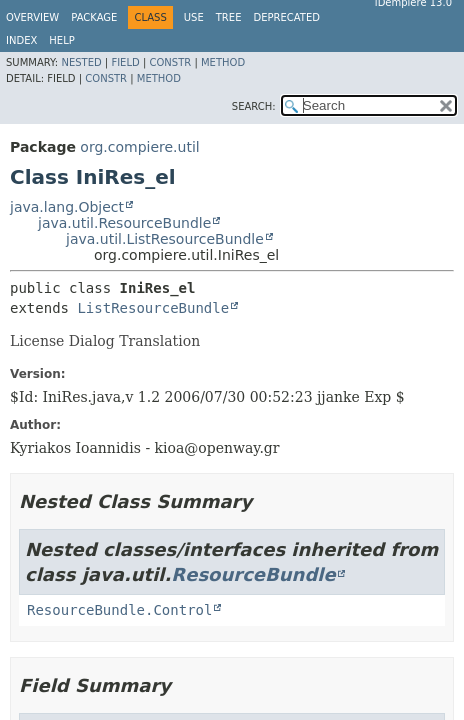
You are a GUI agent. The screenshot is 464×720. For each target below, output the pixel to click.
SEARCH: (254, 106)
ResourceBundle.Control (119, 610)
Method (223, 62)
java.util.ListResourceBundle (165, 239)
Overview (32, 17)
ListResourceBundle (153, 308)
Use (194, 17)
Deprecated (286, 17)
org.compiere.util (139, 147)
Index (21, 40)
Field (125, 62)
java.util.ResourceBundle (124, 223)
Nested (81, 62)
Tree (229, 17)
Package (94, 17)
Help (61, 40)
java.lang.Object (67, 207)
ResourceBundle (253, 574)
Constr (170, 62)
